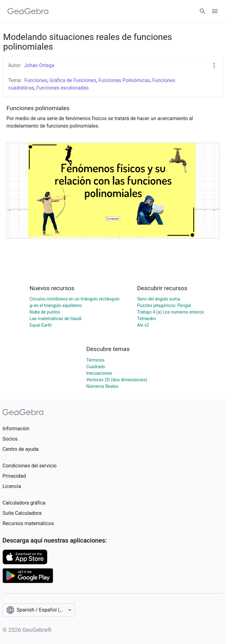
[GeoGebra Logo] (28, 11)
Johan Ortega (39, 65)
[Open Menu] (215, 11)
